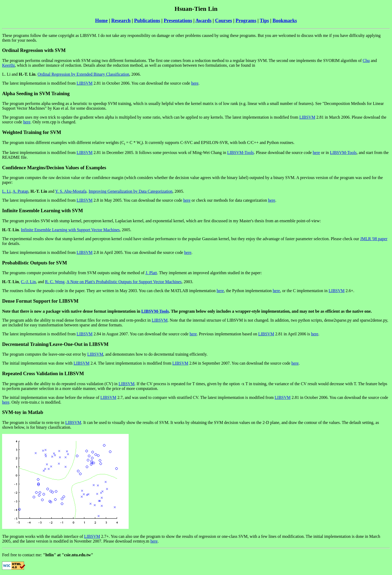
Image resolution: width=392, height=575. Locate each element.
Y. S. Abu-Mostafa (71, 191)
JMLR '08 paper (374, 239)
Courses (224, 20)
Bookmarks (285, 20)
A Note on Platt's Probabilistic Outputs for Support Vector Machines (124, 282)
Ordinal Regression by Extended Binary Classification (83, 74)
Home (101, 20)
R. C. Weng (55, 282)
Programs (246, 20)
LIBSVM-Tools (241, 153)
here (195, 83)
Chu (366, 61)
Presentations (178, 20)
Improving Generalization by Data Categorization (130, 191)
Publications (147, 20)
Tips (264, 20)
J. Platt (151, 273)
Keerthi (8, 65)
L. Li (6, 191)
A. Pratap (20, 191)
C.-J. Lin (28, 282)
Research (121, 20)
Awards (203, 20)
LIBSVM (85, 83)
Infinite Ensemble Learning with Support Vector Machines (70, 230)
